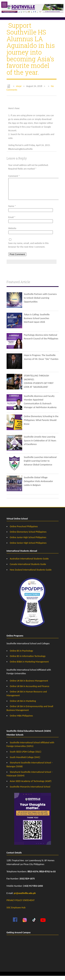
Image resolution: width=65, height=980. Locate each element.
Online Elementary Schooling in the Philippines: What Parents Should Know (41, 424)
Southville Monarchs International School (30, 791)
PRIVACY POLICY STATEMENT (21, 904)
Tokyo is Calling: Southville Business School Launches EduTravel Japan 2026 (37, 322)
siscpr (19, 86)
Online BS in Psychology (21, 655)
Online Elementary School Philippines (28, 536)
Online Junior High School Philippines (28, 542)
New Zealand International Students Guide (31, 574)
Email (12, 221)
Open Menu (4, 5)
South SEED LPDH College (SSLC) (26, 756)
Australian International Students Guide (29, 563)
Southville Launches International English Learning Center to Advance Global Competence (40, 465)
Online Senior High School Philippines (28, 547)
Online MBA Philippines (21, 720)
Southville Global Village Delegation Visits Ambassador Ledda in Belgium (38, 485)
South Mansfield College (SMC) (25, 761)
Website (12, 232)
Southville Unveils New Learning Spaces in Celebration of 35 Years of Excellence (40, 445)
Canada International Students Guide (28, 568)
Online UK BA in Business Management (29, 685)
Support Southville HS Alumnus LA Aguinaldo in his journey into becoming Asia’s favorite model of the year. (31, 49)
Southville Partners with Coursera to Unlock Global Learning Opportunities (40, 302)
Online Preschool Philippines (24, 531)
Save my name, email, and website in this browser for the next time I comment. (29, 249)
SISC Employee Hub (16, 912)
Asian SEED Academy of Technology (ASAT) (31, 785)
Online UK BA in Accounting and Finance (30, 690)
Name (12, 210)
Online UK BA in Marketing (23, 705)
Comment (14, 176)
